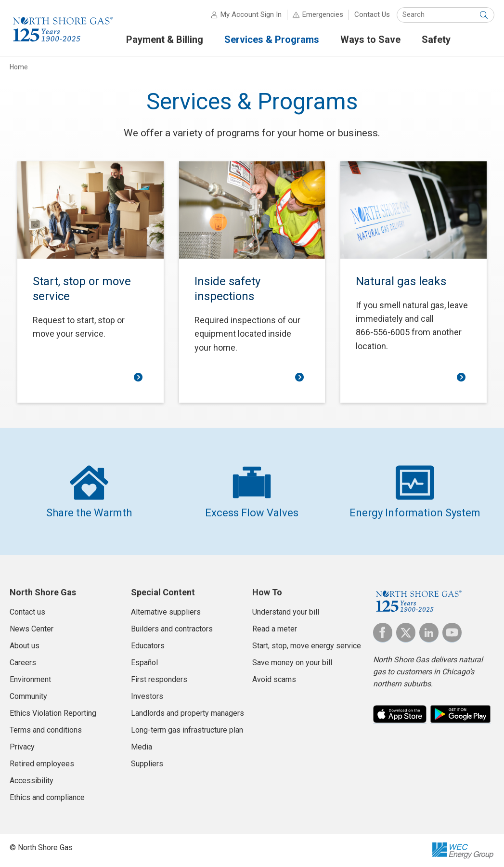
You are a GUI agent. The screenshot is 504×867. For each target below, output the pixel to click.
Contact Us (372, 14)
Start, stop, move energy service (307, 646)
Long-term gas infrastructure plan (187, 730)
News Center (32, 629)
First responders (159, 679)
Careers (23, 663)
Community (28, 696)
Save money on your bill (292, 663)
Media (142, 747)
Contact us (27, 612)
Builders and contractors (172, 629)
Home (19, 67)
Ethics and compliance (47, 797)
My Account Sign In (251, 14)
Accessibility (32, 781)
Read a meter (275, 629)
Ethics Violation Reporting (53, 713)
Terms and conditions (46, 730)
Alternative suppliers (166, 612)
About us (25, 646)
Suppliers (147, 764)
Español (144, 663)
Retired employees (42, 764)
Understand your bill (286, 612)
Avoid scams (274, 679)
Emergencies (323, 14)
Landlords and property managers (187, 713)
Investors (147, 696)
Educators (148, 646)
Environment (30, 679)
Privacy (22, 747)
